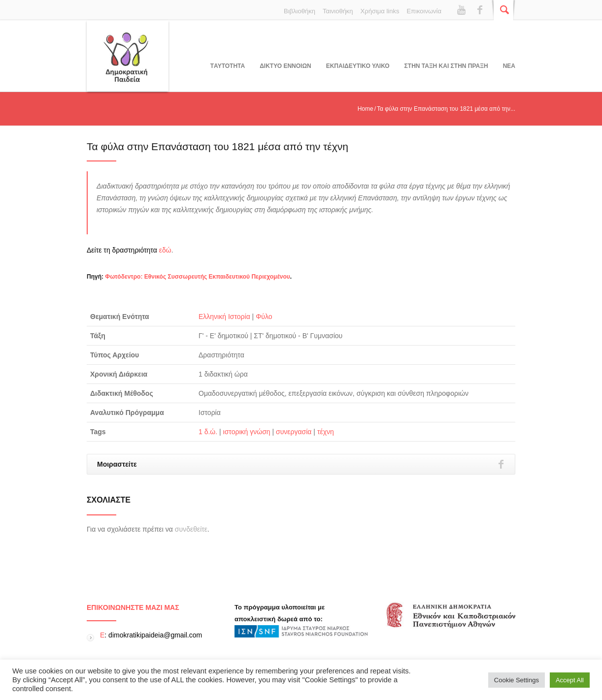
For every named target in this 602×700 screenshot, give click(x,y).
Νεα (509, 66)
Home (366, 109)
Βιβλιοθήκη (300, 11)
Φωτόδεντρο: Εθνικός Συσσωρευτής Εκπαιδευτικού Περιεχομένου (197, 277)
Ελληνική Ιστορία (224, 317)
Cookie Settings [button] (517, 680)
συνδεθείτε (191, 529)
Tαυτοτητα (228, 66)
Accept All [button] (570, 680)
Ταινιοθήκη (338, 11)
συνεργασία (294, 432)
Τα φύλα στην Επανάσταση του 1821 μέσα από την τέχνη (217, 146)
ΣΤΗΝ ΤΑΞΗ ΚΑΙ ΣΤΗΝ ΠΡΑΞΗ (446, 66)
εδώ (165, 250)
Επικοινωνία (424, 11)
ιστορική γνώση (247, 432)
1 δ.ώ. (208, 432)
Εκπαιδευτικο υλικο (358, 66)
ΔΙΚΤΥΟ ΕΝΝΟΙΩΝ (285, 66)
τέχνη (326, 432)
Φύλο (264, 317)
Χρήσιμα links (380, 11)
